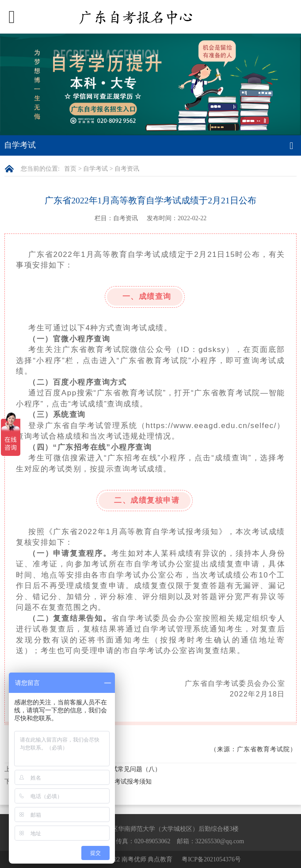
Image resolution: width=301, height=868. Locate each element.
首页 (70, 169)
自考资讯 (127, 169)
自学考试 (95, 169)
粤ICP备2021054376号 (211, 859)
